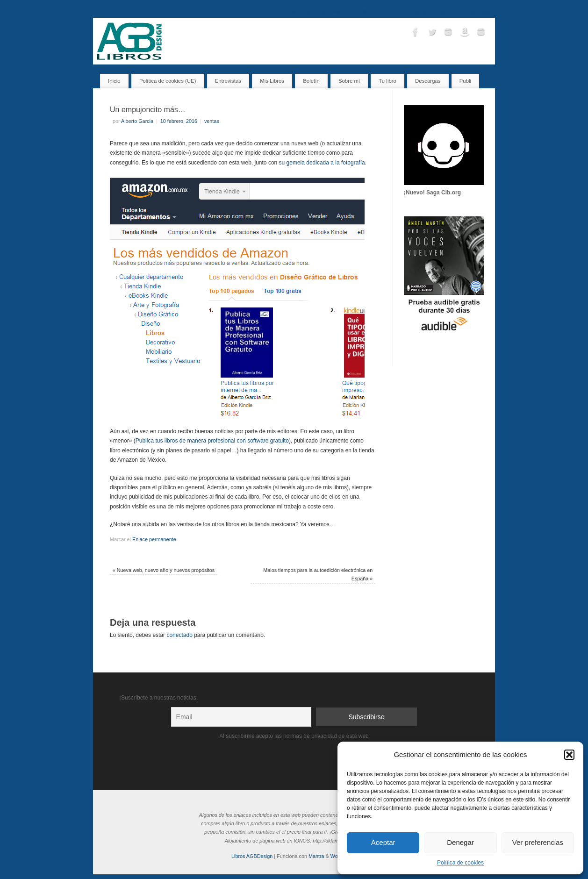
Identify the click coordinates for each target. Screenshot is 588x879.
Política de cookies (460, 863)
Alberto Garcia (137, 121)
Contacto (417, 11)
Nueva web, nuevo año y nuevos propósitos (164, 570)
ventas (212, 121)
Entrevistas (334, 11)
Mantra (316, 856)
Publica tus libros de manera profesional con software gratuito (212, 441)
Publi (465, 81)
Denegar (460, 842)
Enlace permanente (154, 539)
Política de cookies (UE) (168, 81)
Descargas (478, 11)
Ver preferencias (538, 842)
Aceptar (383, 842)
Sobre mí (447, 11)
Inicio (274, 11)
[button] (569, 755)
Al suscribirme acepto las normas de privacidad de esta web (294, 736)
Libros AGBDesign (252, 856)
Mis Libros (301, 11)
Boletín (390, 11)
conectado (179, 635)
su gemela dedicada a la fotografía (322, 163)
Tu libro (364, 11)
